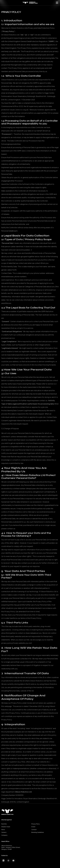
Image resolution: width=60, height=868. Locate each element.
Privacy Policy (36, 824)
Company (4, 835)
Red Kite (4, 824)
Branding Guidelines (38, 832)
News (3, 830)
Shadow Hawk (6, 827)
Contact (34, 830)
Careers (4, 832)
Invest (33, 827)
